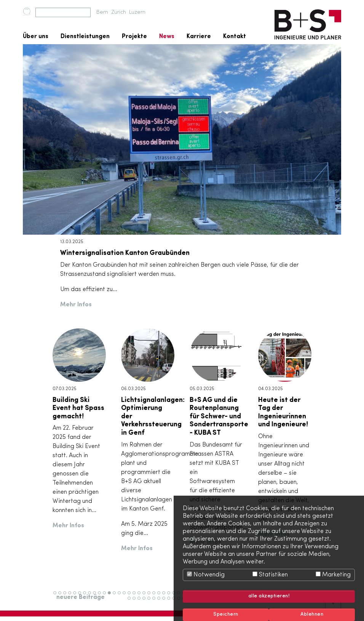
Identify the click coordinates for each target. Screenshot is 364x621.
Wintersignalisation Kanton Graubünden (125, 253)
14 (121, 596)
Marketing (333, 575)
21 (155, 596)
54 (136, 602)
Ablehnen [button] (312, 615)
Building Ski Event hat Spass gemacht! (78, 408)
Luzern (137, 12)
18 (141, 596)
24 (171, 596)
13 (116, 596)
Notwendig (206, 575)
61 (170, 602)
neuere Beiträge (81, 597)
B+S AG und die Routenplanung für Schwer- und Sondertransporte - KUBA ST (219, 416)
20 (151, 596)
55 (141, 602)
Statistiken (270, 575)
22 (161, 596)
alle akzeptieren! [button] (269, 596)
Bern (102, 12)
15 (126, 596)
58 (156, 602)
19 (146, 596)
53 (131, 602)
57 (151, 602)
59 (161, 602)
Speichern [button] (226, 615)
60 (166, 602)
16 (131, 596)
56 (146, 602)
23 (166, 596)
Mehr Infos (76, 305)
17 (136, 596)
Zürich (119, 12)
